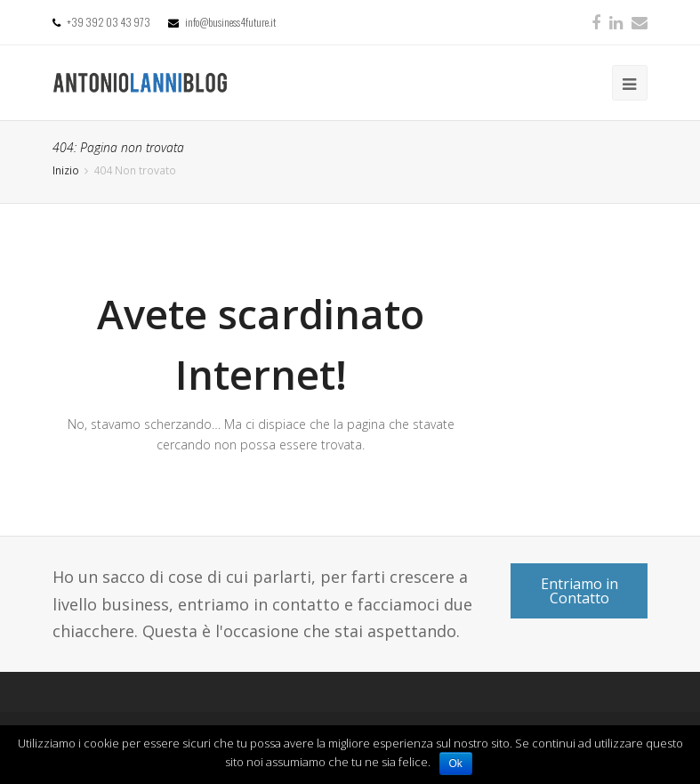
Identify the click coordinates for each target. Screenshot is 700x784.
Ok (456, 764)
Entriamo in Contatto (579, 591)
